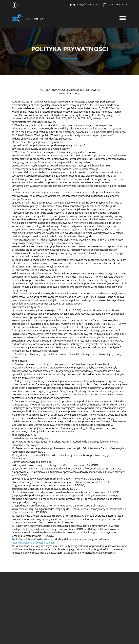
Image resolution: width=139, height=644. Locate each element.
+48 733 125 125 (118, 4)
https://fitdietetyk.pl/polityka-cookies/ (34, 543)
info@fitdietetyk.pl (87, 4)
